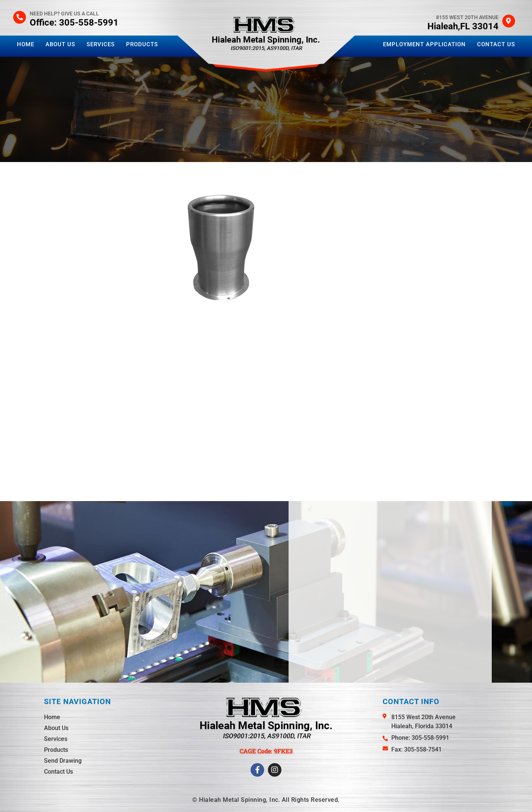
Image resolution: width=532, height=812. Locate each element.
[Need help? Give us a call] (20, 17)
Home (26, 44)
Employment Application (424, 44)
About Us (60, 44)
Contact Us (496, 44)
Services (101, 44)
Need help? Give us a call (64, 14)
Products (142, 44)
